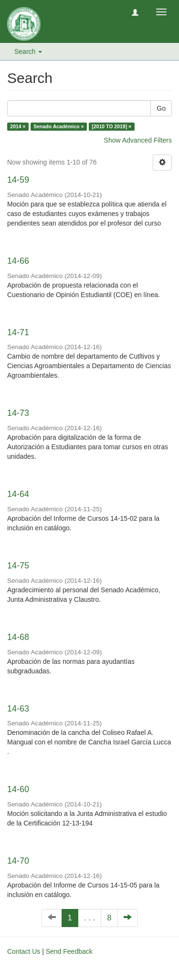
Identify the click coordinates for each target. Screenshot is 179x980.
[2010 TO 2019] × (111, 126)
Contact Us (24, 951)
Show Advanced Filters (138, 140)
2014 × (18, 126)
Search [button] (28, 52)
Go (161, 108)
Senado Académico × (59, 126)
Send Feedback (69, 951)
